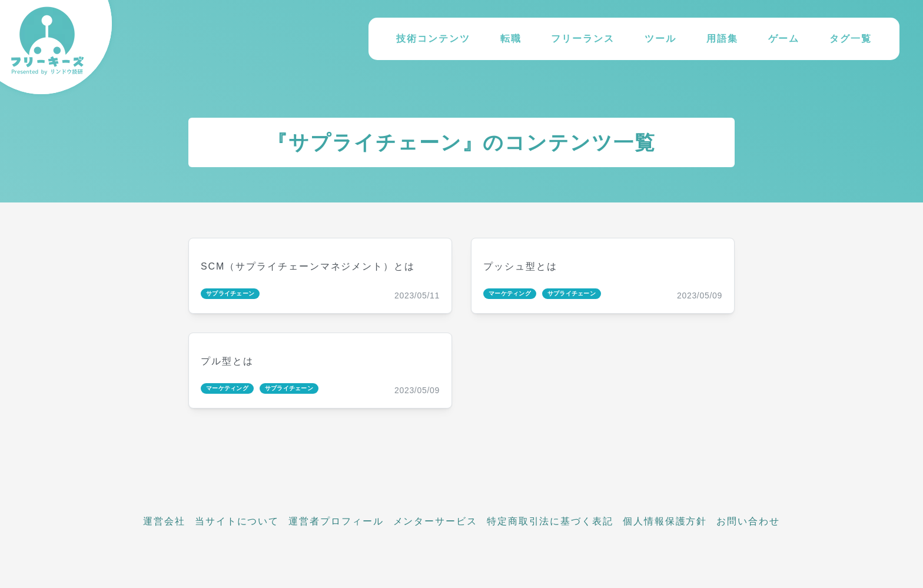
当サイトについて (237, 521)
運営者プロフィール (336, 521)
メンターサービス (435, 521)
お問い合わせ (748, 521)
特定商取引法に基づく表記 (550, 521)
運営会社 (164, 521)
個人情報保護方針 (665, 521)
